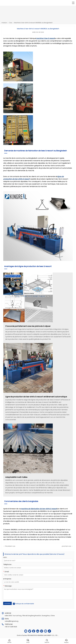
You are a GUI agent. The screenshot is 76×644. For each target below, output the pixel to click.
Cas (11, 23)
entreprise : (7, 579)
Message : (8, 586)
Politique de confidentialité (25, 604)
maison (4, 23)
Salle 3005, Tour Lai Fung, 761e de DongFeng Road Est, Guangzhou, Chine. (30, 616)
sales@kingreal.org (12, 621)
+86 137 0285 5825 (11, 627)
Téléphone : (8, 565)
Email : (6, 572)
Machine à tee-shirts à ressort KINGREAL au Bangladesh (33, 23)
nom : (5, 558)
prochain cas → (67, 546)
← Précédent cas (9, 546)
